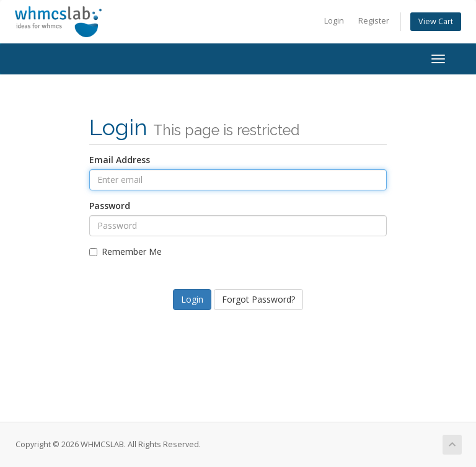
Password (110, 206)
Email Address (120, 160)
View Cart (436, 21)
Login (334, 21)
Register (374, 21)
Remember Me (126, 251)
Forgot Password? (258, 299)
